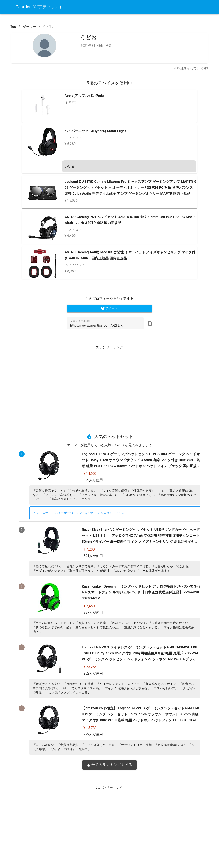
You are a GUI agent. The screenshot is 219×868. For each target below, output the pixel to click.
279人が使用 (93, 734)
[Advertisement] (109, 382)
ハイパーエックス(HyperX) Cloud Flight (95, 131)
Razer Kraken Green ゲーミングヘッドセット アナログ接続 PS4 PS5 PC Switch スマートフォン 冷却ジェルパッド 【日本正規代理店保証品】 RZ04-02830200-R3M (141, 592)
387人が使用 (93, 612)
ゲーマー (30, 27)
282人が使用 (93, 673)
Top (13, 27)
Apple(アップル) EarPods (84, 96)
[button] (150, 323)
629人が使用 (93, 480)
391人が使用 (93, 556)
